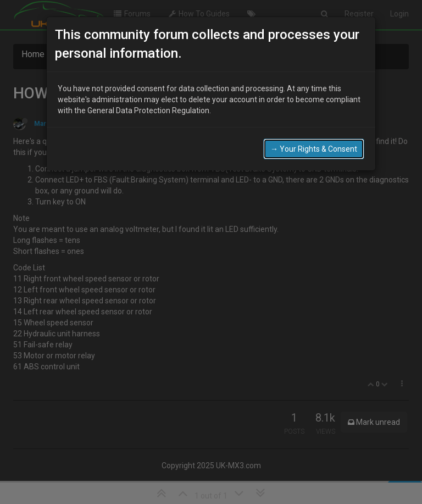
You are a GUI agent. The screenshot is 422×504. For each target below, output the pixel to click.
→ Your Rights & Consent (314, 149)
